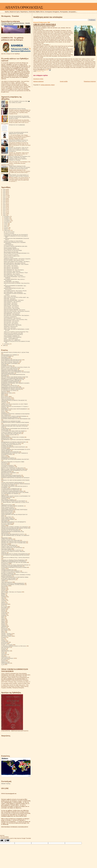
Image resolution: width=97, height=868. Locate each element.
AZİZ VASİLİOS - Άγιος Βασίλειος (11, 267)
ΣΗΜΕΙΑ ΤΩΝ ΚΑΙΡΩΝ (7, 539)
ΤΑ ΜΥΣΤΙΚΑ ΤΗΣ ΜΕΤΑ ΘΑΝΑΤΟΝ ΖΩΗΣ (12, 566)
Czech (3, 602)
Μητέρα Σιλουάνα (6, 474)
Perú (2, 639)
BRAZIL (3, 596)
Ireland (3, 619)
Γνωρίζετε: (4, 403)
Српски (3, 661)
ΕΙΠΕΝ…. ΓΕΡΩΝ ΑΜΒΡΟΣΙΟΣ (11, 339)
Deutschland (4, 604)
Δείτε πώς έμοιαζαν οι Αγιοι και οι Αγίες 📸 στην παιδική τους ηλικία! (19, 102)
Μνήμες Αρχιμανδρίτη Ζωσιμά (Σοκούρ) (11, 475)
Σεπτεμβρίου (7, 221)
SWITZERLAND (5, 651)
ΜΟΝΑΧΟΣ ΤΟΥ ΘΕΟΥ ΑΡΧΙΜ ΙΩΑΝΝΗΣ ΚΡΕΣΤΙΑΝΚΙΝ (15, 480)
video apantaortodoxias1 (7, 658)
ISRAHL (3, 620)
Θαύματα (3, 436)
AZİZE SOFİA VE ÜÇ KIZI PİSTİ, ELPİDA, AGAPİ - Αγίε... (17, 297)
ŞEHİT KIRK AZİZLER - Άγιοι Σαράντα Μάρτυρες (15, 263)
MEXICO (3, 627)
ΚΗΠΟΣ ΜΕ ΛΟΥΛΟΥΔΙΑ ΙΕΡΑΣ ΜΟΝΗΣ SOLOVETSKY (15, 459)
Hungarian (4, 615)
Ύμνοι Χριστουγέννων (7, 582)
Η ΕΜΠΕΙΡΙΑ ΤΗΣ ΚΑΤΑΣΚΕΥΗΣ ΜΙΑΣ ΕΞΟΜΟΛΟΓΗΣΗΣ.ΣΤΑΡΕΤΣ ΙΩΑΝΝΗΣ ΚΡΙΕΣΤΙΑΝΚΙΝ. (15, 422)
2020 (4, 199)
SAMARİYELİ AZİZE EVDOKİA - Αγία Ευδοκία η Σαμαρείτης (17, 259)
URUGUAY (4, 655)
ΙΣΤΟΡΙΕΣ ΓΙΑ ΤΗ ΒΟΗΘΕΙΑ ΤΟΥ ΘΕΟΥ (11, 443)
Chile (3, 598)
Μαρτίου (6, 229)
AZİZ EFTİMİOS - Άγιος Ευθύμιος (11, 307)
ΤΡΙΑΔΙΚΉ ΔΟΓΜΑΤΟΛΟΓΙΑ (8, 580)
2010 (4, 214)
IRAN (3, 618)
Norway (3, 632)
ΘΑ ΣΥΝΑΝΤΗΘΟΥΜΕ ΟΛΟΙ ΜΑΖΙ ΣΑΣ (11, 433)
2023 (4, 194)
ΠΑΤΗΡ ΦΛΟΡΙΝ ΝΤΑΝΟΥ (8, 519)
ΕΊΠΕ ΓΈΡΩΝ (5, 410)
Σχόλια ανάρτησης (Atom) (48, 85)
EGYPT (3, 605)
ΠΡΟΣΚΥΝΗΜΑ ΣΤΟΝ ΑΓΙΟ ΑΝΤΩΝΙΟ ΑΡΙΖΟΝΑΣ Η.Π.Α (17, 253)
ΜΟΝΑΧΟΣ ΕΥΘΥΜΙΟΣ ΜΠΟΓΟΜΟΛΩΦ (11, 476)
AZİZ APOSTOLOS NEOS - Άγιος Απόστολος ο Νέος (16, 320)
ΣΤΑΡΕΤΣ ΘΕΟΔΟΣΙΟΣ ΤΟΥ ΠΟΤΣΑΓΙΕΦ (12, 548)
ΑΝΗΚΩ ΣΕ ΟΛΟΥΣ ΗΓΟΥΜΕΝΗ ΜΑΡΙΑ (11, 371)
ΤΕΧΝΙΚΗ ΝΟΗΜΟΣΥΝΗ (7, 570)
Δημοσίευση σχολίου (38, 79)
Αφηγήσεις (4, 392)
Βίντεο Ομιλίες (5, 397)
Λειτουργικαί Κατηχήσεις (7, 465)
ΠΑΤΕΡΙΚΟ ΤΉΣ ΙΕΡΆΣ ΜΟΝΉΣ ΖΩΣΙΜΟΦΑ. (13, 506)
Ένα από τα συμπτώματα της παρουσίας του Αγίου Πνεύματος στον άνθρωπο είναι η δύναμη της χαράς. (20, 117)
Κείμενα (3, 456)
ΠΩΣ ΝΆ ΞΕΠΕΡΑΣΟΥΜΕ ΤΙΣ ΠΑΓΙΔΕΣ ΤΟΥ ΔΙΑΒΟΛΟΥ (15, 535)
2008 (4, 345)
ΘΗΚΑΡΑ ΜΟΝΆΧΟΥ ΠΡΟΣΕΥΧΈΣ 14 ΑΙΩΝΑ (13, 437)
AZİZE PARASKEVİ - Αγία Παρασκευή (12, 301)
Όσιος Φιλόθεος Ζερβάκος (8, 500)
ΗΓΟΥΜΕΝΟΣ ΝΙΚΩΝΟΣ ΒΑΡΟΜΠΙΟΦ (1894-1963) (15, 246)
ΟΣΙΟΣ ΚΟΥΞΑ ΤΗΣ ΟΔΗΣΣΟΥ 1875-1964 (13, 333)
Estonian (3, 610)
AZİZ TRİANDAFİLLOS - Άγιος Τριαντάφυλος (14, 270)
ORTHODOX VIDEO (6, 636)
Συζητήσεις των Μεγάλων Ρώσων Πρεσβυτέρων (13, 560)
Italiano (3, 621)
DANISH (3, 603)
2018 (4, 201)
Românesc (4, 643)
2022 (4, 196)
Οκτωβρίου (7, 219)
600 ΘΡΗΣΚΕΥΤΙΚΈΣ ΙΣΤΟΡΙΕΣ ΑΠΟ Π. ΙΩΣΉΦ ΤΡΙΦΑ (15, 352)
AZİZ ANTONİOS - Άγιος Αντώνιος (11, 321)
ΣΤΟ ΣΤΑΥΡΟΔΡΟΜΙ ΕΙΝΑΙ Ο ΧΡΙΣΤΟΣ (11, 550)
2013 (4, 209)
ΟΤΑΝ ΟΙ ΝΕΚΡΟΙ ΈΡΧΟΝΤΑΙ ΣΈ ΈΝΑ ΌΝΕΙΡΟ (13, 501)
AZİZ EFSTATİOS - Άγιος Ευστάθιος (12, 308)
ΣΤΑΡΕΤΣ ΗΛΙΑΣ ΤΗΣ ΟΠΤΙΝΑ (9, 546)
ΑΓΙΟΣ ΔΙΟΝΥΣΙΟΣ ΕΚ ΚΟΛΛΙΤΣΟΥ (10, 361)
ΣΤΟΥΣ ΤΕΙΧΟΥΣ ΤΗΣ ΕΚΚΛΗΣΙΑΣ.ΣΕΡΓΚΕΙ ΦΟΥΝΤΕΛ (15, 555)
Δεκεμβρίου (7, 216)
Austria (3, 591)
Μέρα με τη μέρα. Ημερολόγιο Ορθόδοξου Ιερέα (13, 469)
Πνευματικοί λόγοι (6, 524)
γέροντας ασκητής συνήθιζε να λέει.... (12, 256)
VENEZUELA (5, 657)
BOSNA (3, 594)
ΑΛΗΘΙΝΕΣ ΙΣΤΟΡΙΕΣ (7, 366)
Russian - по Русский (7, 645)
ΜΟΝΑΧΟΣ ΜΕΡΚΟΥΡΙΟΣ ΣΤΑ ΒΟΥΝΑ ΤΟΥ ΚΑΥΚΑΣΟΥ (15, 478)
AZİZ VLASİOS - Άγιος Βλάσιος (11, 266)
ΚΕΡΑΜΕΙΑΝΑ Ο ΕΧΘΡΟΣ (8, 458)
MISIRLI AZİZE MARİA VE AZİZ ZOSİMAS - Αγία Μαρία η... (17, 262)
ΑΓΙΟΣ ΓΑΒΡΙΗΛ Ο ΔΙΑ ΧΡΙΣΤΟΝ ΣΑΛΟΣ (11, 360)
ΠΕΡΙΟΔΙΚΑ (4, 521)
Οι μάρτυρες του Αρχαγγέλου (10, 317)
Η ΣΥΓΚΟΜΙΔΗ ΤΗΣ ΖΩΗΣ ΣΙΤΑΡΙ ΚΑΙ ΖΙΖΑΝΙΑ (13, 431)
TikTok (3, 653)
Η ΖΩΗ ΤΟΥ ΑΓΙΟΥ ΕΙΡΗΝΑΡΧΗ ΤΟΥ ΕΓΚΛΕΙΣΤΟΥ (14, 425)
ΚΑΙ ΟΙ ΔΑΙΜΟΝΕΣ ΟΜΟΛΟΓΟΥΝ (11, 249)
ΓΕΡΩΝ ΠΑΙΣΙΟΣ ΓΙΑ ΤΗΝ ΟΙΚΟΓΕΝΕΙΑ (13, 250)
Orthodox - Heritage (6, 634)
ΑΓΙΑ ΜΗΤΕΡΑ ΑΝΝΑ (6, 356)
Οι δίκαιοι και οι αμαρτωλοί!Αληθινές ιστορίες (12, 491)
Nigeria (3, 631)
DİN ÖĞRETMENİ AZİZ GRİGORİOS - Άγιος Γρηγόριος (16, 264)
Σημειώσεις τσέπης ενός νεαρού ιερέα (11, 540)
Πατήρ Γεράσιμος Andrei (7, 507)
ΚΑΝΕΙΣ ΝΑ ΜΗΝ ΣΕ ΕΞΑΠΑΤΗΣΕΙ (10, 452)
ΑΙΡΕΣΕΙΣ (4, 365)
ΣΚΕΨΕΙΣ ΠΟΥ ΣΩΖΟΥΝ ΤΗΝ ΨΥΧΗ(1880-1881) (13, 543)
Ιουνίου (6, 225)
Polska (3, 640)
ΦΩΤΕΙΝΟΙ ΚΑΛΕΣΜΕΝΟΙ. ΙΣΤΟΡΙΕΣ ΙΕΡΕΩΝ (13, 585)
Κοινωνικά (4, 464)
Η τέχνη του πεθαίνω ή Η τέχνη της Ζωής (11, 432)
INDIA (3, 616)
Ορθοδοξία (4, 499)
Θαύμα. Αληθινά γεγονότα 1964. (9, 435)
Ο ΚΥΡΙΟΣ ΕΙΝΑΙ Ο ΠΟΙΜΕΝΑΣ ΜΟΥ (11, 489)
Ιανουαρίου (7, 344)
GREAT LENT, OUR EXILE (45, 24)
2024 (4, 193)
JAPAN (3, 623)
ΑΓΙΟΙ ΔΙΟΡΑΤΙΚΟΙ (6, 359)
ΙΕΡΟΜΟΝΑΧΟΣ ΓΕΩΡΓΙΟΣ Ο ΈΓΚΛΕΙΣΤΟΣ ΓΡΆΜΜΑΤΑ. (16, 440)
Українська (4, 662)
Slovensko (4, 648)
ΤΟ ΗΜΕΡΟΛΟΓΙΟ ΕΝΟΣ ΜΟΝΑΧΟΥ (11, 571)
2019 (4, 200)
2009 (4, 215)
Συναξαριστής (5, 564)
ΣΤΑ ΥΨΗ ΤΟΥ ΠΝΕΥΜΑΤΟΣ (8, 545)
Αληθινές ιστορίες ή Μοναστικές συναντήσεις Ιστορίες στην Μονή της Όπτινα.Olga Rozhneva (16, 368)
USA (2, 656)
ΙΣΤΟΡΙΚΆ (4, 448)
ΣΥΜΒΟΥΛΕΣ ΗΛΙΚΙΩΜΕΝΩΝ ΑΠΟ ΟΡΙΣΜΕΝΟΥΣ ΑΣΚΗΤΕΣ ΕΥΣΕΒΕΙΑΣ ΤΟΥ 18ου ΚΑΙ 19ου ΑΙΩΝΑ (14, 562)
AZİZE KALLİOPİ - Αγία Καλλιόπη (11, 306)
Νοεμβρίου (7, 218)
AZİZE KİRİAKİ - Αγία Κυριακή (11, 304)
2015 (4, 206)
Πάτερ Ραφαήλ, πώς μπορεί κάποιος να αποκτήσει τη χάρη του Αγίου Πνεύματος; (19, 175)
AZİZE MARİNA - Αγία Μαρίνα (10, 303)
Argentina (4, 588)
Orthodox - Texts (40, 71)
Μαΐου (6, 226)
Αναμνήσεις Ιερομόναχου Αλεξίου (9, 370)
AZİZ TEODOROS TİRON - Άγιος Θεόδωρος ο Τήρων (16, 273)
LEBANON (4, 626)
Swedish (3, 650)
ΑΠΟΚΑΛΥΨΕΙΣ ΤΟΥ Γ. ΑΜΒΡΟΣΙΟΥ (12, 340)
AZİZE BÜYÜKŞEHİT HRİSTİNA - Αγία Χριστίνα (14, 310)
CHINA (3, 599)
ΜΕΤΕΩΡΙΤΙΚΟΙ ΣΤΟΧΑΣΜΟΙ (9, 473)
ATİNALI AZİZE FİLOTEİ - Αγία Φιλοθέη (13, 325)
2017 (4, 203)
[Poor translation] (7, 841)
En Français (4, 607)
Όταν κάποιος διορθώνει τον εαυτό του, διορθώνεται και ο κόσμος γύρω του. (19, 141)
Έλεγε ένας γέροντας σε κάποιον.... (12, 255)
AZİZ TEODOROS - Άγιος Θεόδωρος (12, 271)
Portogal (3, 641)
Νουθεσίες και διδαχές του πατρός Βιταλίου (13, 241)
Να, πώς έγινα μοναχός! (9, 232)
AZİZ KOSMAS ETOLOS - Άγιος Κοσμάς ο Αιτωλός (15, 291)
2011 (4, 212)
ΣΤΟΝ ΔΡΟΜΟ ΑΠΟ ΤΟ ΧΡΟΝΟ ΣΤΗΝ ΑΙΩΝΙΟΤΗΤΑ (14, 554)
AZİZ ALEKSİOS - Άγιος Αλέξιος (11, 322)
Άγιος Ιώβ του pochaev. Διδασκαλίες (10, 362)
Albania (3, 587)
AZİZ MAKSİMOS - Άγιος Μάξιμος (11, 282)
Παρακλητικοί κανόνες (7, 505)
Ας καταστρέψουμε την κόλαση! (9, 390)
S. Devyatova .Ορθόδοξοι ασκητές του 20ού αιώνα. (14, 646)
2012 (4, 211)
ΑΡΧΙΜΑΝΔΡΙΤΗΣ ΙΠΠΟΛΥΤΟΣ (9, 386)
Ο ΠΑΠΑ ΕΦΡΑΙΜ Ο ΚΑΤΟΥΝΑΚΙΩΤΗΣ (13, 337)
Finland (3, 612)
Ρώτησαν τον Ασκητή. (9, 257)
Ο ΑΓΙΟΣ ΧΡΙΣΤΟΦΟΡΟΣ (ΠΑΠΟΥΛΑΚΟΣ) (12, 483)
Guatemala (4, 613)
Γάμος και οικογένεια (6, 399)
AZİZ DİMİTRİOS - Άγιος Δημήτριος (12, 314)
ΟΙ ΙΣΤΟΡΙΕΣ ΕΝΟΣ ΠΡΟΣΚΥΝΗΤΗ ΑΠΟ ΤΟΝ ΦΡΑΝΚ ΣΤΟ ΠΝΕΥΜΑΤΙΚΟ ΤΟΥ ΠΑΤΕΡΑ (15, 493)
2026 (4, 189)
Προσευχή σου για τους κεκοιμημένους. (11, 530)
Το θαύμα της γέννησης (9, 233)
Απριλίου (6, 228)
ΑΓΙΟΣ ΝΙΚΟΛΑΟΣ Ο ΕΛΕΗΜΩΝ (9, 363)
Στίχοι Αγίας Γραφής (6, 549)
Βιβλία (3, 394)
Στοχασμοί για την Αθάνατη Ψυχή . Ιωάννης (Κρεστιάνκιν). (15, 557)
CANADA (4, 597)
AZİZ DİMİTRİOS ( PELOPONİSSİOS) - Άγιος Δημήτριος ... (17, 315)
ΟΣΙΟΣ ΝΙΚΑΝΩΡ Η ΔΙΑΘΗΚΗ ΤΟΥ (12, 336)
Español (3, 609)
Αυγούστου (7, 222)
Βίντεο (3, 395)
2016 (4, 205)
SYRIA (3, 652)
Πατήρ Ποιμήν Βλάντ (6, 517)
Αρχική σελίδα (64, 81)
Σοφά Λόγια (4, 544)
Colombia (4, 600)
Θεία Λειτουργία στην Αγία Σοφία (11, 252)
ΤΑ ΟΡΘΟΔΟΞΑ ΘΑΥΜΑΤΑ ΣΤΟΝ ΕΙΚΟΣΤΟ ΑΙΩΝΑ (14, 567)
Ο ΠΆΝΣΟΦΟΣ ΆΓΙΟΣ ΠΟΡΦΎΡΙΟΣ (10, 490)
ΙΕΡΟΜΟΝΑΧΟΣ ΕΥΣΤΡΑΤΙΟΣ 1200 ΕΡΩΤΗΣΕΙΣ (13, 442)
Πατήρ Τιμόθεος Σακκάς (7, 518)
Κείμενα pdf (4, 457)
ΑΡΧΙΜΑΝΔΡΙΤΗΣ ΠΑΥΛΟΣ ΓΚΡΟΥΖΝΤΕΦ (12, 388)
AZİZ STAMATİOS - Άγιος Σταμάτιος (12, 274)
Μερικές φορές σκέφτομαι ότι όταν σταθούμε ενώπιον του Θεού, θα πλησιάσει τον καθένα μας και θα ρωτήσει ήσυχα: (20, 167)
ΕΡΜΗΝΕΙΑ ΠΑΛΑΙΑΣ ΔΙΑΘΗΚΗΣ (10, 417)
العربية (3, 664)
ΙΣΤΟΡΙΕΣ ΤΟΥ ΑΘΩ (6, 446)
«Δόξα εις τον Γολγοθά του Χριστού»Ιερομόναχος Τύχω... (16, 332)
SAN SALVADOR (5, 647)
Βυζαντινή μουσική (6, 398)
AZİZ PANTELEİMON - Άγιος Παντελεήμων (13, 275)
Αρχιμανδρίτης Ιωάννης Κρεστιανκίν (10, 387)
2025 (4, 191)
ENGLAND (4, 608)
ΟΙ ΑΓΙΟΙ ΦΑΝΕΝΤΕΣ (9, 245)
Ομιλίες (3, 495)
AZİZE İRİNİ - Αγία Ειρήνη (10, 299)
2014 (4, 208)
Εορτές (3, 411)
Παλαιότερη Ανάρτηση (90, 81)
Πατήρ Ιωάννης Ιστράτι (7, 512)
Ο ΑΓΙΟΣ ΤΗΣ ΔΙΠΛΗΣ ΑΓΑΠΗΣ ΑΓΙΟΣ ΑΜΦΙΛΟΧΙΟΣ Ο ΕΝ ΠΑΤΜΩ (19, 133)
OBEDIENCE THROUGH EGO (11, 326)
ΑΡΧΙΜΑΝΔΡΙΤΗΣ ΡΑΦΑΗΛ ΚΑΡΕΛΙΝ (11, 389)
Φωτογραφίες (5, 586)
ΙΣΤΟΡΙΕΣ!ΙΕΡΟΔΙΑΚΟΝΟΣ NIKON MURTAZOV (13, 447)
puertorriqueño (5, 642)
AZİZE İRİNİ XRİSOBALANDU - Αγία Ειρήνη (14, 300)
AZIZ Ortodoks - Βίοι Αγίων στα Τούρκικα (11, 592)
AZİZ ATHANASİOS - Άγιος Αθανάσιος (12, 318)
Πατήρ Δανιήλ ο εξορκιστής (8, 508)
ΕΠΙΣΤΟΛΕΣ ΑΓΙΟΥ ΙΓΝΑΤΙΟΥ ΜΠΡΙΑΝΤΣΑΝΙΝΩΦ (14, 416)
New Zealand (4, 630)
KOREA (3, 625)
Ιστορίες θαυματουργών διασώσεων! (10, 444)
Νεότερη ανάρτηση (38, 81)
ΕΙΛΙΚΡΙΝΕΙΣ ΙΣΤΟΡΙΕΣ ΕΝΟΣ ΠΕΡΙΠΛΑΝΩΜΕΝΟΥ (14, 409)
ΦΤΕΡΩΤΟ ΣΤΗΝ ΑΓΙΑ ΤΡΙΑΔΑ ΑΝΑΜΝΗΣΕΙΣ (13, 583)
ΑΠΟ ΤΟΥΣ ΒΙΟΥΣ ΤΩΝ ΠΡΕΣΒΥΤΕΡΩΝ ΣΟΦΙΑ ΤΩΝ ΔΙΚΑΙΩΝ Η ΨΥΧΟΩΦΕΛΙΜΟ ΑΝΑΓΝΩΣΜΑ (15, 378)
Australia (3, 589)
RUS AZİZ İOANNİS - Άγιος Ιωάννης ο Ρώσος (14, 260)
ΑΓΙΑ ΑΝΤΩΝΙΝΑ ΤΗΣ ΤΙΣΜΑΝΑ (9, 355)
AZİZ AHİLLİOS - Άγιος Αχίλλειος (11, 324)
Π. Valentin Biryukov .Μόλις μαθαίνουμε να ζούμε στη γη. (15, 502)
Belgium (3, 593)
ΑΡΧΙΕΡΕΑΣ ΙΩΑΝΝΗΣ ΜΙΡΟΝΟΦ (10, 382)
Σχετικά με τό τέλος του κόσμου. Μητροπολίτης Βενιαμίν (15, 565)
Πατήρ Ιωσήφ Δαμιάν (6, 513)
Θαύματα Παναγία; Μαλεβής (10, 248)
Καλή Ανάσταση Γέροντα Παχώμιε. (17, 109)
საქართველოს (5, 663)
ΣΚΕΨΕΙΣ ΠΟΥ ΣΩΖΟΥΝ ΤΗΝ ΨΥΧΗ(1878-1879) (13, 542)
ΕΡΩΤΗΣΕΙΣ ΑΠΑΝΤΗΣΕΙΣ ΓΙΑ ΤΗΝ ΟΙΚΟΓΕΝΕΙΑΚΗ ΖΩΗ (16, 419)
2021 (4, 197)
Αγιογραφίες (4, 357)
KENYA (3, 624)
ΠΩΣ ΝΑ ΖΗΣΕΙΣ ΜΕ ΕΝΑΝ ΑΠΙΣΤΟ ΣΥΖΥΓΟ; (13, 534)
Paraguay (4, 637)
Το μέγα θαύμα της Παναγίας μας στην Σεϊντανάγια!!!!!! (16, 235)
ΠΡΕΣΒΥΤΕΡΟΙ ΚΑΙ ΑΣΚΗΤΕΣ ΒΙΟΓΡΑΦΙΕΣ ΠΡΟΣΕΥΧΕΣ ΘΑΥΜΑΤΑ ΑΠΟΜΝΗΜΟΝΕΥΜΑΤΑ (16, 529)
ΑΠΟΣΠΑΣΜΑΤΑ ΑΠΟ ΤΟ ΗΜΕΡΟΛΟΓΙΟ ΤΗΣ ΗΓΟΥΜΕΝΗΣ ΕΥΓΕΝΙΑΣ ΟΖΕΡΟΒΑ (13, 380)
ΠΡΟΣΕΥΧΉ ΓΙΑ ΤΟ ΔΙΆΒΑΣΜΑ (17, 125)
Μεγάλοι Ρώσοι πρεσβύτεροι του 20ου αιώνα (12, 468)
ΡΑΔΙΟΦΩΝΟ (5, 538)
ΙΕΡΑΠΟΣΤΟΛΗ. (5, 438)
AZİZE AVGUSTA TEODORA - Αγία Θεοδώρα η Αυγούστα (17, 311)
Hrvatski (3, 614)
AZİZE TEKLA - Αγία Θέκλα (10, 296)
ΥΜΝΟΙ (3, 581)
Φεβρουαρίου (7, 230)
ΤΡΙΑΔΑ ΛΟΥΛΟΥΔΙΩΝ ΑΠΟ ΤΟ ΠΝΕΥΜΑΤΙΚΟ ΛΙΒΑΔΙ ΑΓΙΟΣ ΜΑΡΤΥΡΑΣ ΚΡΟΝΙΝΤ (15, 578)
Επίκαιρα (3, 413)
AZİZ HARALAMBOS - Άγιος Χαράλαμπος (13, 292)
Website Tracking (6, 784)
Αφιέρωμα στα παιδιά (6, 393)
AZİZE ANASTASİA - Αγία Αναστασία (12, 313)
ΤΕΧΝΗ (3, 569)
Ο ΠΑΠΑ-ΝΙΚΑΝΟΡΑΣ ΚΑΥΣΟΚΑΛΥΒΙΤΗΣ (13, 334)
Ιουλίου (6, 223)
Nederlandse (4, 629)
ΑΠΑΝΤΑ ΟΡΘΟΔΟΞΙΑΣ (24, 7)
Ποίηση (3, 526)
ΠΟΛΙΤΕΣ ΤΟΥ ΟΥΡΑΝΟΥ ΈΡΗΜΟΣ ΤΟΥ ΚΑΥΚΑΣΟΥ (15, 527)
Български (4, 659)
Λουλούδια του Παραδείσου (8, 467)
